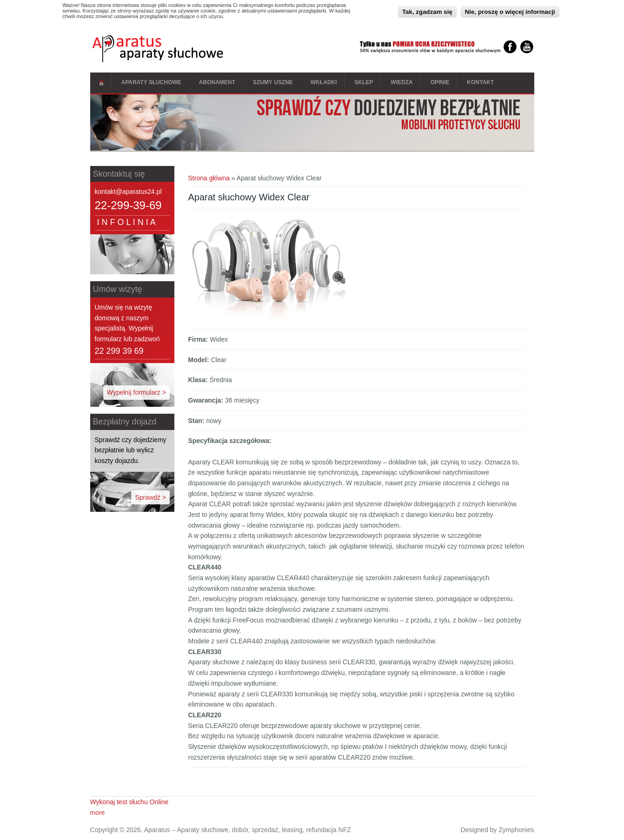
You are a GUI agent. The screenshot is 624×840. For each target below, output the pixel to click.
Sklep (364, 82)
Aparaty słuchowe (151, 82)
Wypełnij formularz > (136, 392)
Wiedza (402, 82)
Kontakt (480, 82)
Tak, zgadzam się (427, 11)
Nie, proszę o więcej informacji (510, 11)
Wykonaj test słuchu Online (129, 802)
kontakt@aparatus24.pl (128, 192)
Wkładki (324, 82)
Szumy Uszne (273, 82)
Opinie (440, 82)
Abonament (217, 82)
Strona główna (101, 83)
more (98, 813)
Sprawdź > (150, 497)
